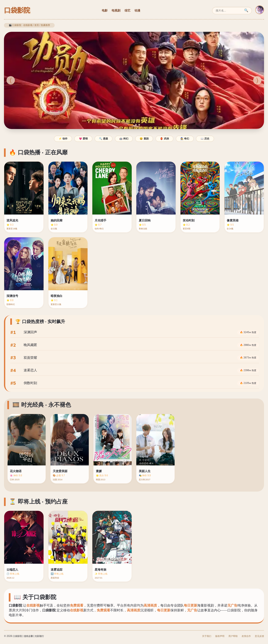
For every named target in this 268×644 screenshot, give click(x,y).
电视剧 (116, 10)
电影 (105, 10)
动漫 (137, 10)
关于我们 (207, 636)
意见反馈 (259, 636)
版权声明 (220, 636)
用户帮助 (233, 636)
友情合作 (246, 636)
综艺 (128, 10)
